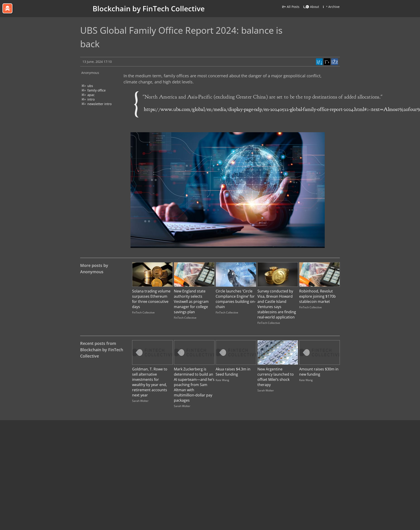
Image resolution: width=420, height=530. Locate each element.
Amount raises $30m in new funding (319, 372)
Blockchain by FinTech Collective (149, 8)
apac (91, 95)
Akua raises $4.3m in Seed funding (233, 372)
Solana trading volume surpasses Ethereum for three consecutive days (151, 299)
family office (97, 90)
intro (91, 99)
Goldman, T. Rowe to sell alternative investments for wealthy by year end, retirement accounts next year (150, 382)
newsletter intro (99, 104)
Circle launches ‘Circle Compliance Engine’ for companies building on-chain (236, 299)
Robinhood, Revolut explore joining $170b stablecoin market (317, 296)
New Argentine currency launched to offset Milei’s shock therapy (276, 377)
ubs (90, 86)
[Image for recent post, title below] (152, 352)
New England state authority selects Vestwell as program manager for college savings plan (191, 302)
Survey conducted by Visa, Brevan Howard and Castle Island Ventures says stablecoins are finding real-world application (277, 304)
